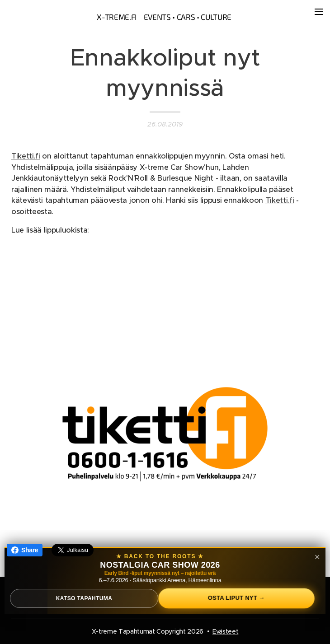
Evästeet (225, 631)
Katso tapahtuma (84, 598)
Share (25, 550)
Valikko (319, 12)
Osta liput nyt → (236, 598)
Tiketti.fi (26, 156)
